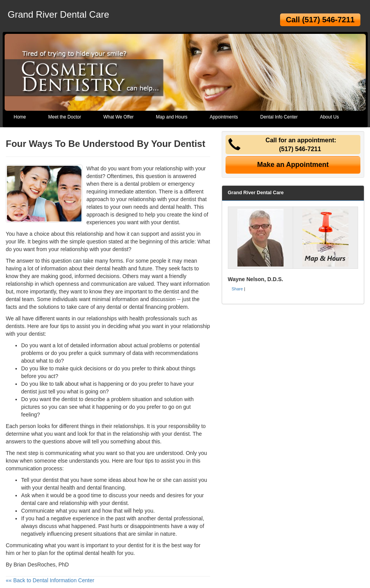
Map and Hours (172, 117)
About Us (329, 117)
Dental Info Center (279, 117)
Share (237, 289)
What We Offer (119, 117)
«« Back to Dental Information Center (50, 580)
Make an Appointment (293, 165)
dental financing (148, 307)
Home (20, 117)
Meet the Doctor (65, 117)
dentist (188, 199)
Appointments (224, 117)
